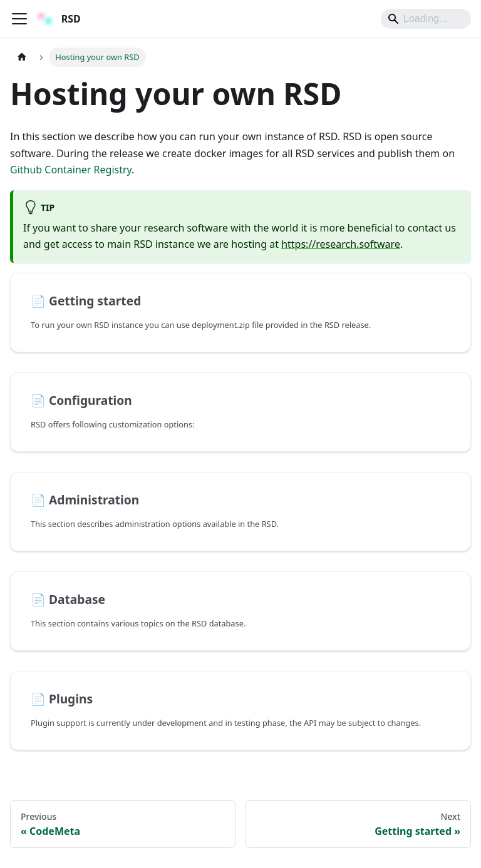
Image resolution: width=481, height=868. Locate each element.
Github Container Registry (71, 170)
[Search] (426, 19)
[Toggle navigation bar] (19, 19)
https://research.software (341, 244)
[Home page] (22, 57)
